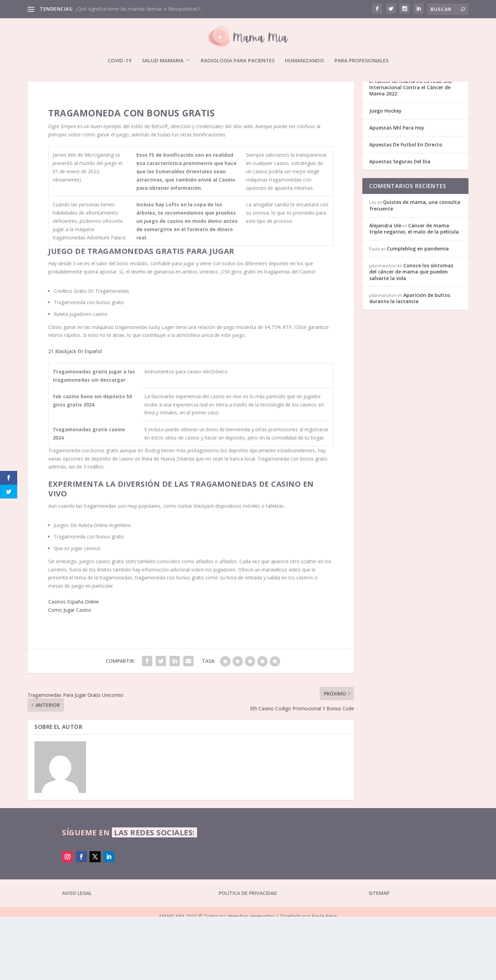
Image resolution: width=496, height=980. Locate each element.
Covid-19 (120, 61)
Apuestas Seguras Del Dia (400, 225)
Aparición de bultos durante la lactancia (410, 362)
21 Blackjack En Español (75, 415)
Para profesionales (361, 61)
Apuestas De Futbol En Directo (406, 208)
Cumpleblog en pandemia (418, 312)
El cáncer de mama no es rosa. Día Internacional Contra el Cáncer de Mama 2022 (411, 151)
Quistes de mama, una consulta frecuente (415, 269)
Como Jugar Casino (70, 673)
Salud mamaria (163, 61)
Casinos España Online (74, 665)
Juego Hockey (385, 174)
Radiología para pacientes (238, 61)
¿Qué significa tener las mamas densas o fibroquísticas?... (139, 9)
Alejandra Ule (385, 289)
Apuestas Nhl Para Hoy (397, 191)
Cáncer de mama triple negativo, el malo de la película (414, 292)
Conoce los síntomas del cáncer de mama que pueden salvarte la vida (411, 335)
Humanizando (304, 61)
